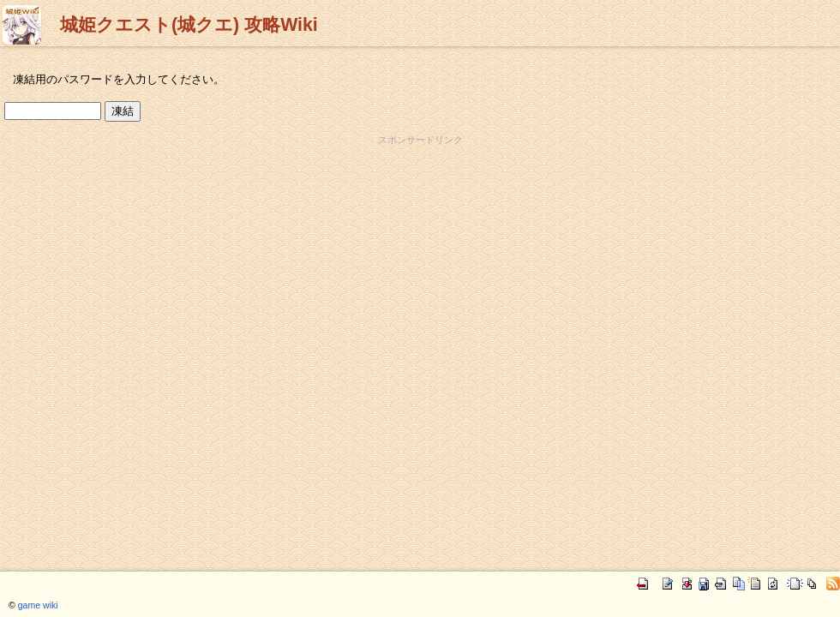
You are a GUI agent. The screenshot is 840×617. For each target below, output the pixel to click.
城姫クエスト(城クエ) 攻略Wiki (189, 25)
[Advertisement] (420, 172)
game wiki (38, 605)
